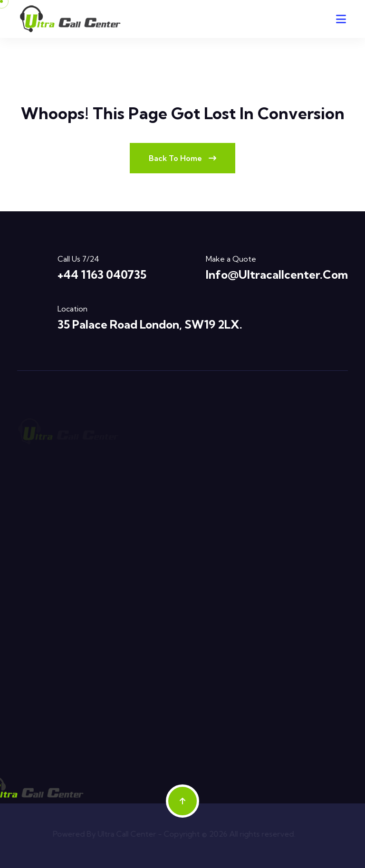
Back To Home (182, 158)
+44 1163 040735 (102, 274)
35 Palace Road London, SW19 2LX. (150, 324)
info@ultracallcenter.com (277, 274)
